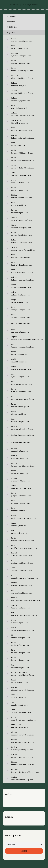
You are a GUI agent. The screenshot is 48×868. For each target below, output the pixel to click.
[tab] (24, 16)
